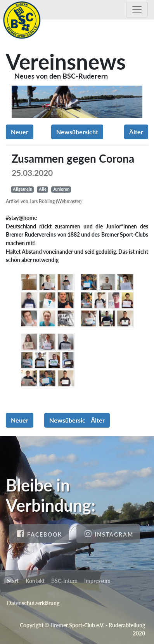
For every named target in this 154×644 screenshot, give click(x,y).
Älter (136, 132)
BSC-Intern (64, 581)
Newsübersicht (77, 132)
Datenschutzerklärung (33, 603)
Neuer (20, 132)
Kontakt (35, 581)
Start (13, 581)
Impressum (97, 581)
